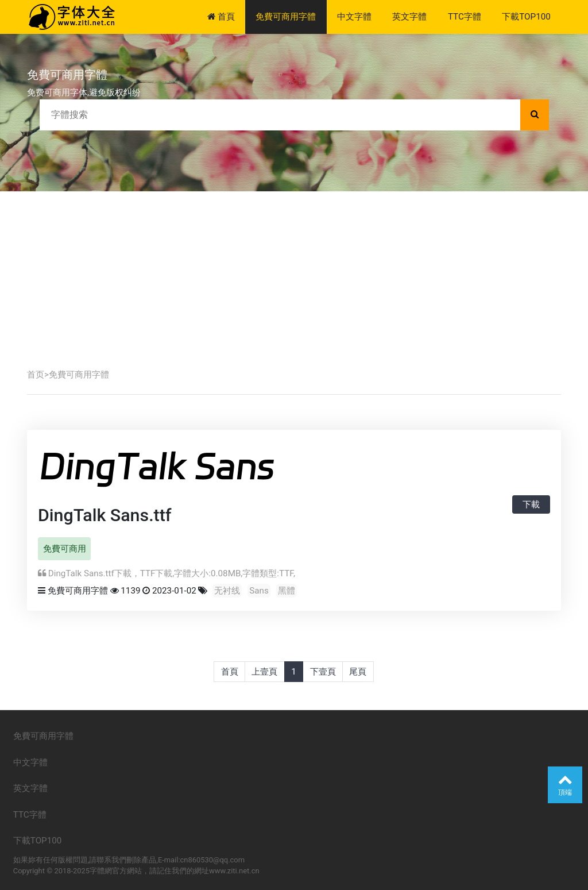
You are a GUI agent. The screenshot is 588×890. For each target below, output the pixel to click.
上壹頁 (264, 672)
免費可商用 (65, 549)
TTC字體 (465, 17)
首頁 (221, 17)
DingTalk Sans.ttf (105, 515)
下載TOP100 (526, 17)
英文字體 (409, 17)
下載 (531, 504)
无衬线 (227, 591)
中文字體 (354, 17)
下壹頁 (323, 672)
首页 (36, 375)
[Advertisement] (294, 278)
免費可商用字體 (286, 17)
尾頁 (358, 672)
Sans (259, 591)
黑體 (287, 591)
